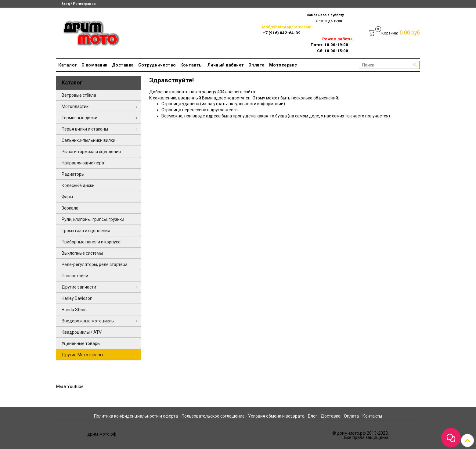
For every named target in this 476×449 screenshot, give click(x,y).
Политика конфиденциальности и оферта (136, 416)
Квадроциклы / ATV (82, 332)
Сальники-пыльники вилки (88, 140)
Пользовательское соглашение (213, 416)
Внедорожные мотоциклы (88, 321)
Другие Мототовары (82, 355)
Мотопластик (75, 106)
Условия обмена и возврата (276, 416)
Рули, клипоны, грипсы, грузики (93, 219)
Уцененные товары (81, 343)
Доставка (123, 65)
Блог (313, 416)
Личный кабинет (226, 65)
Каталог (68, 65)
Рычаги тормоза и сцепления (91, 152)
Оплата (257, 65)
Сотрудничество (157, 65)
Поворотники (75, 276)
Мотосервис (283, 65)
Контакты (192, 65)
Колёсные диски (78, 185)
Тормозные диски (79, 118)
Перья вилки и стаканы (85, 129)
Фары (67, 197)
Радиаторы (73, 174)
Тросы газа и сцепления (86, 231)
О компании (95, 65)
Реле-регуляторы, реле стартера (95, 264)
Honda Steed (74, 310)
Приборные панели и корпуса (91, 242)
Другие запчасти (79, 287)
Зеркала (70, 208)
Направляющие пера (83, 163)
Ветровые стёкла (79, 95)
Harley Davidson (77, 298)
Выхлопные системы (82, 253)
